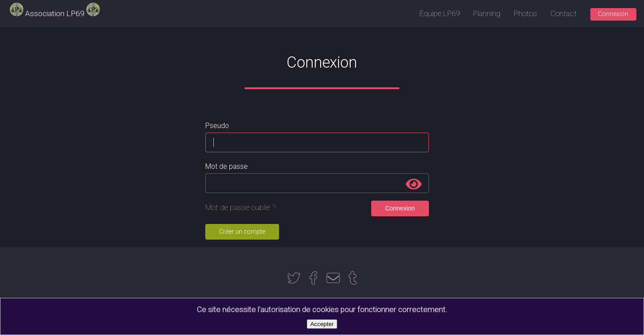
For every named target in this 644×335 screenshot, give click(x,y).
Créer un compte (242, 232)
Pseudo (217, 126)
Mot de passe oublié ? (241, 207)
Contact (564, 13)
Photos (525, 13)
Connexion (613, 14)
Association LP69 (55, 13)
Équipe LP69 (440, 13)
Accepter (322, 324)
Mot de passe (227, 167)
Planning (487, 13)
